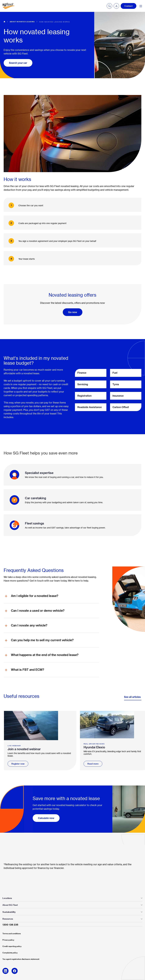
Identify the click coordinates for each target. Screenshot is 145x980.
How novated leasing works (54, 22)
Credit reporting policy (12, 946)
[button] (116, 6)
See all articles (133, 697)
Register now (18, 764)
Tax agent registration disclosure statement (21, 959)
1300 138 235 (10, 925)
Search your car (18, 63)
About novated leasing (22, 22)
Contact (129, 6)
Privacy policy (8, 940)
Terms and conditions (12, 934)
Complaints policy (10, 953)
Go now (73, 312)
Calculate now (46, 818)
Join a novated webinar (24, 749)
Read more (93, 764)
